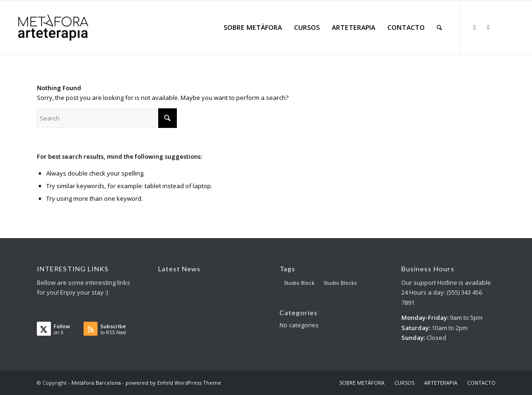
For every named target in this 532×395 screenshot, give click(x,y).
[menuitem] (253, 28)
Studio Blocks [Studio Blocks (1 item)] (340, 283)
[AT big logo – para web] (53, 28)
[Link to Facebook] (489, 27)
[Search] (439, 28)
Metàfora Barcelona (96, 383)
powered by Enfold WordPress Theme (173, 383)
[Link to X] (475, 27)
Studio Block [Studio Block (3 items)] (299, 283)
